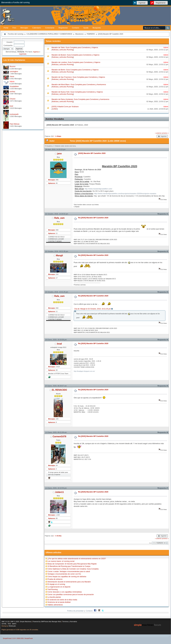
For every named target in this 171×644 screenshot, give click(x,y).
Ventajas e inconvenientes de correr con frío (64, 574)
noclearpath (14, 114)
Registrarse (161, 3)
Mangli (59, 255)
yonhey (12, 92)
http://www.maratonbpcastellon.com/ (98, 189)
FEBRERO (91, 34)
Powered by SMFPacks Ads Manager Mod (47, 622)
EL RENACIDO (59, 390)
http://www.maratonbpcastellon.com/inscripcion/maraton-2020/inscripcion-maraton (125, 194)
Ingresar (142, 3)
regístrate (23, 54)
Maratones (79, 34)
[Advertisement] (139, 21)
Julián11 (59, 492)
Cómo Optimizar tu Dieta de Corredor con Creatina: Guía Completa (73, 569)
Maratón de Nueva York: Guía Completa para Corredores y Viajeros (77, 92)
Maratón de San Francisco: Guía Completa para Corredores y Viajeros (78, 77)
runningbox (14, 72)
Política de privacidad (75, 611)
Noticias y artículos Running (63, 50)
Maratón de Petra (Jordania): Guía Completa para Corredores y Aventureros (80, 99)
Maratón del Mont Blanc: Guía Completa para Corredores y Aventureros (79, 85)
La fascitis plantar (54, 597)
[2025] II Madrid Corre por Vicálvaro (65, 107)
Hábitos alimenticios (55, 605)
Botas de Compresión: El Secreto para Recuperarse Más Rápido (72, 564)
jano (59, 154)
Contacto (89, 611)
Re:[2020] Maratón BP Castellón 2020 (93, 218)
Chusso (12, 99)
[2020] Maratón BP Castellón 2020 (111, 34)
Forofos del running (16, 34)
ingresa (36, 52)
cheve (12, 76)
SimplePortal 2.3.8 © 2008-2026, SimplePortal (18, 638)
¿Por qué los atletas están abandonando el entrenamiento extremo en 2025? (77, 559)
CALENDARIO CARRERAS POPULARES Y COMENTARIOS (49, 34)
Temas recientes (53, 41)
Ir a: (150, 543)
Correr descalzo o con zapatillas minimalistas (65, 592)
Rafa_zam (59, 218)
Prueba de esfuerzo (55, 579)
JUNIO (55, 109)
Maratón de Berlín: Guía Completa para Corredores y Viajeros (75, 70)
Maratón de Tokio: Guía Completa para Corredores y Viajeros (75, 48)
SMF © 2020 (15, 622)
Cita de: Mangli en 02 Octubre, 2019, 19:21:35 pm (92, 309)
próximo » (165, 133)
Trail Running (53, 589)
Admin (12, 82)
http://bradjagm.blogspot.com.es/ (84, 371)
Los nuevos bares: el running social (61, 561)
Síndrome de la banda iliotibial (59, 602)
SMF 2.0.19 (5, 622)
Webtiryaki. (12, 626)
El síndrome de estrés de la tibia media (62, 600)
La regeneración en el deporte (59, 587)
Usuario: (10, 42)
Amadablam (14, 86)
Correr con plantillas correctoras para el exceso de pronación (71, 595)
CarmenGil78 (59, 436)
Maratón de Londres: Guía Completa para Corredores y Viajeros (76, 62)
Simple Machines (26, 622)
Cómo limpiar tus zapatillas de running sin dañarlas (67, 577)
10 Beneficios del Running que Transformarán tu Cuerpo (69, 566)
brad (11, 106)
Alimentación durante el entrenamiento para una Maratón (69, 582)
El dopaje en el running (56, 584)
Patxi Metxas (14, 124)
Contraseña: (8, 45)
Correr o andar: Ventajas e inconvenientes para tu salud (69, 572)
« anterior (158, 133)
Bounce (12, 66)
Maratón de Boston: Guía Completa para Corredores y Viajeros (75, 55)
